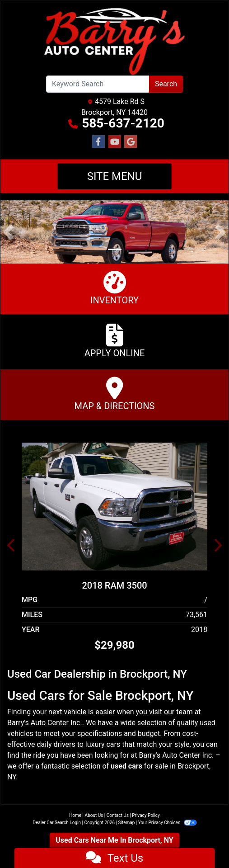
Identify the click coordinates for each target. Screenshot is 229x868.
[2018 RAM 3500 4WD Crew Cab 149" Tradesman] (114, 506)
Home (75, 815)
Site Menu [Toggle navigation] (115, 176)
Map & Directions (114, 394)
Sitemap (126, 823)
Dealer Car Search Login (57, 823)
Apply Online (114, 341)
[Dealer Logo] (114, 42)
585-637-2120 (123, 123)
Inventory (114, 288)
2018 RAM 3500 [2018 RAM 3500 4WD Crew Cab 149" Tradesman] (114, 585)
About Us (94, 815)
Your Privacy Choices (167, 823)
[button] (8, 232)
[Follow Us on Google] (131, 142)
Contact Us (118, 815)
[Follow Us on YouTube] (115, 142)
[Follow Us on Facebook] (98, 142)
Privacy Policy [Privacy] (146, 815)
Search (166, 84)
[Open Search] (98, 84)
